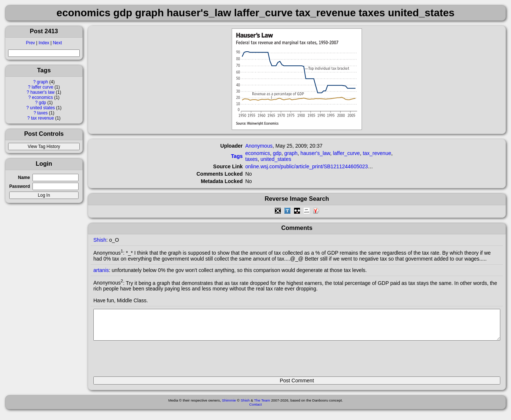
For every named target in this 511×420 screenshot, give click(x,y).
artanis (101, 270)
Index (44, 43)
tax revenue (42, 118)
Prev (30, 43)
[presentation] (149, 362)
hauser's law (42, 92)
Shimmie (229, 406)
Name (24, 178)
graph (42, 82)
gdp (42, 103)
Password (20, 186)
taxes (42, 113)
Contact (256, 410)
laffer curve (43, 87)
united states (42, 108)
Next (57, 43)
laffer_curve (346, 153)
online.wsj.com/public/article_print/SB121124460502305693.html (320, 166)
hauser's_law (315, 153)
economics (43, 97)
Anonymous (259, 146)
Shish (100, 240)
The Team (262, 406)
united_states (276, 159)
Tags (237, 156)
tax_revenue (377, 153)
